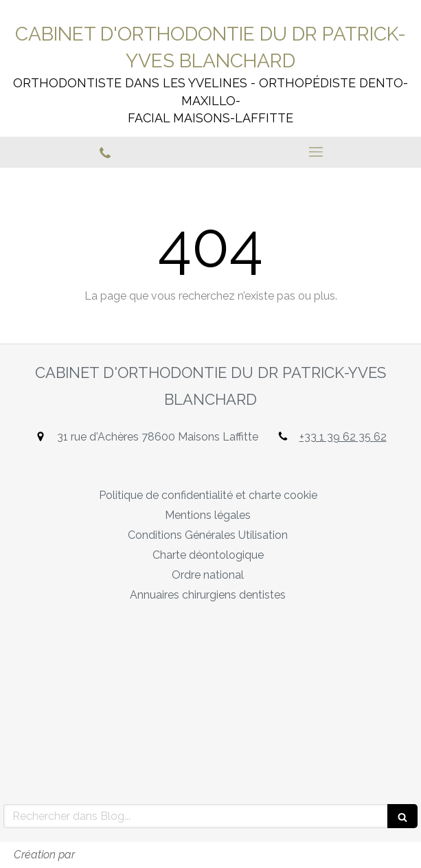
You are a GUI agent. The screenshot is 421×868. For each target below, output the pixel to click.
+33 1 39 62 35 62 (343, 437)
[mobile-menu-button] (316, 152)
